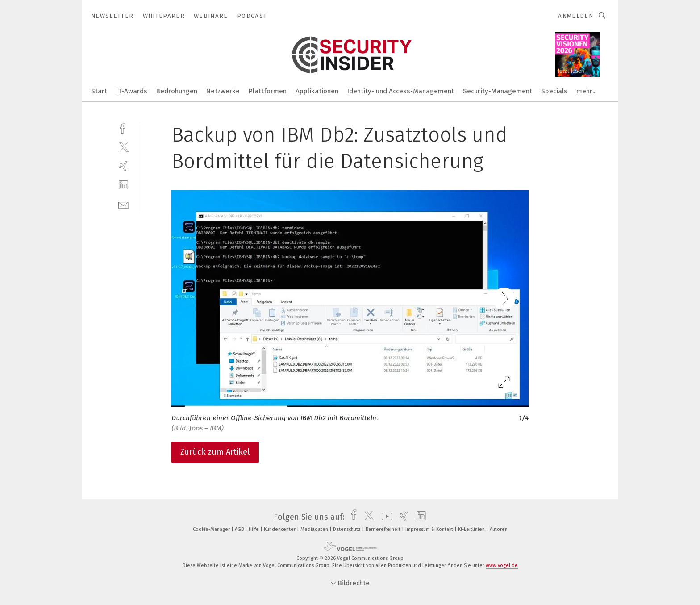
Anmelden (576, 16)
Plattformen (268, 91)
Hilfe (254, 529)
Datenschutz (348, 529)
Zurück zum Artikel (215, 452)
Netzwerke (223, 91)
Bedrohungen (177, 91)
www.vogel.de (502, 565)
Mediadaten (315, 529)
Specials (554, 91)
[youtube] (385, 517)
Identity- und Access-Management (401, 91)
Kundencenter (280, 529)
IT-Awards (132, 91)
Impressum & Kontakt (430, 529)
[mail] (123, 204)
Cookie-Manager (212, 529)
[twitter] (123, 147)
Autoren (499, 529)
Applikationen (317, 91)
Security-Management (498, 91)
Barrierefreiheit (384, 529)
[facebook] (123, 127)
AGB (240, 529)
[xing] (123, 166)
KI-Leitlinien (472, 529)
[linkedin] (123, 185)
